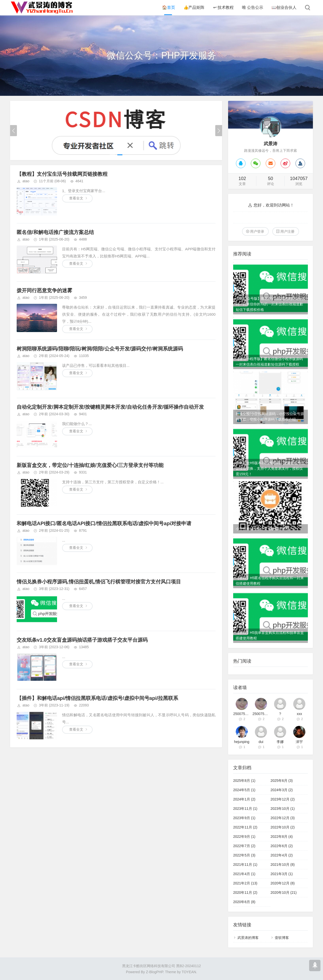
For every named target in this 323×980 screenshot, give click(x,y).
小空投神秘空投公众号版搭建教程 (262, 529)
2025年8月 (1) (244, 781)
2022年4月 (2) (282, 855)
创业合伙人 (284, 7)
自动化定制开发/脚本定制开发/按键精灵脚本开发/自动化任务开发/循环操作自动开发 (110, 407)
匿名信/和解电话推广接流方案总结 (55, 232)
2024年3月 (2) (282, 790)
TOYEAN (189, 972)
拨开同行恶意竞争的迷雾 (44, 290)
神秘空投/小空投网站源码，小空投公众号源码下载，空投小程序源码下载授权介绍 (270, 417)
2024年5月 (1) (244, 790)
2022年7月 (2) (244, 846)
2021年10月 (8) (283, 865)
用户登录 (257, 231)
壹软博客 (282, 938)
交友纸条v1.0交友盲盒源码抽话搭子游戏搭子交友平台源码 (82, 640)
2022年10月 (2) (283, 827)
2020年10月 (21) (284, 893)
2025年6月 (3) (282, 781)
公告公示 (252, 7)
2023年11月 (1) (245, 809)
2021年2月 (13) (245, 883)
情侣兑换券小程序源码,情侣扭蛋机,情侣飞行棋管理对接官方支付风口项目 (99, 582)
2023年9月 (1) (244, 818)
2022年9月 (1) (244, 837)
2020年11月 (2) (245, 893)
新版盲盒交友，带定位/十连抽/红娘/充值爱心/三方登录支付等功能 (90, 465)
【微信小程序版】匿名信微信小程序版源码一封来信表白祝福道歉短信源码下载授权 (269, 362)
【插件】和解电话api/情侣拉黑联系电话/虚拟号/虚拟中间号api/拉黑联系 (97, 698)
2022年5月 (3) (244, 855)
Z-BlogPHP (154, 972)
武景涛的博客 (248, 938)
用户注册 (287, 231)
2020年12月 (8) (283, 883)
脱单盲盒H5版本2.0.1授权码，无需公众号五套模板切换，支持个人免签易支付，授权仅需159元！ (270, 468)
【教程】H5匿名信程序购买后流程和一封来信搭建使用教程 (270, 581)
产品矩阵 (194, 7)
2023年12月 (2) (283, 799)
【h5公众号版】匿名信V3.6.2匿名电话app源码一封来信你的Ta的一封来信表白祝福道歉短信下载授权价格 (270, 304)
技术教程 (223, 7)
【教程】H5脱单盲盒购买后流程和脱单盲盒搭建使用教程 (270, 635)
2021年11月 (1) (245, 865)
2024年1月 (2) (244, 799)
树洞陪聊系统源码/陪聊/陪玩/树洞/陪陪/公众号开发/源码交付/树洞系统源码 (100, 349)
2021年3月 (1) (282, 874)
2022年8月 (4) (282, 837)
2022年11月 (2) (245, 827)
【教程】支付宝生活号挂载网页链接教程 (62, 174)
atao (26, 181)
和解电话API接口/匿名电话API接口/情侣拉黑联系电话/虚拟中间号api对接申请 (104, 523)
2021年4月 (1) (244, 874)
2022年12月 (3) (283, 818)
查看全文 (76, 198)
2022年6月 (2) (282, 846)
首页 (168, 7)
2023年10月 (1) (283, 809)
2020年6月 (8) (244, 902)
